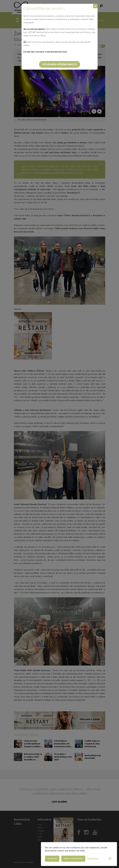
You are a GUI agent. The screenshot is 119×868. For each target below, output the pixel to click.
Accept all (52, 859)
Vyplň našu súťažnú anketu (60, 64)
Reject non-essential (73, 859)
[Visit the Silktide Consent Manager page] (110, 859)
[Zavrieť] (95, 6)
